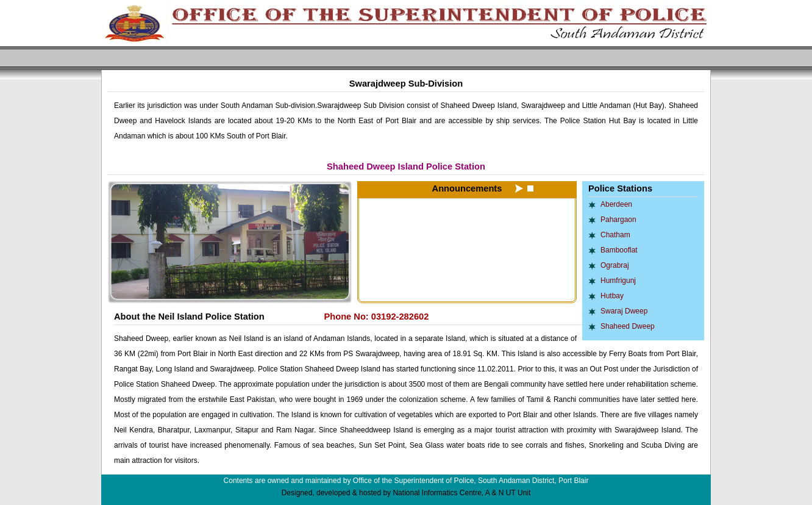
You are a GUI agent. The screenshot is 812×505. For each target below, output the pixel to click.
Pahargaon (618, 220)
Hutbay (612, 296)
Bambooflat (619, 250)
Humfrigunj (618, 281)
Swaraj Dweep (624, 311)
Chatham (615, 235)
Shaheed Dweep (628, 326)
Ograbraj (615, 265)
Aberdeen (616, 204)
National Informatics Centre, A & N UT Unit (461, 493)
